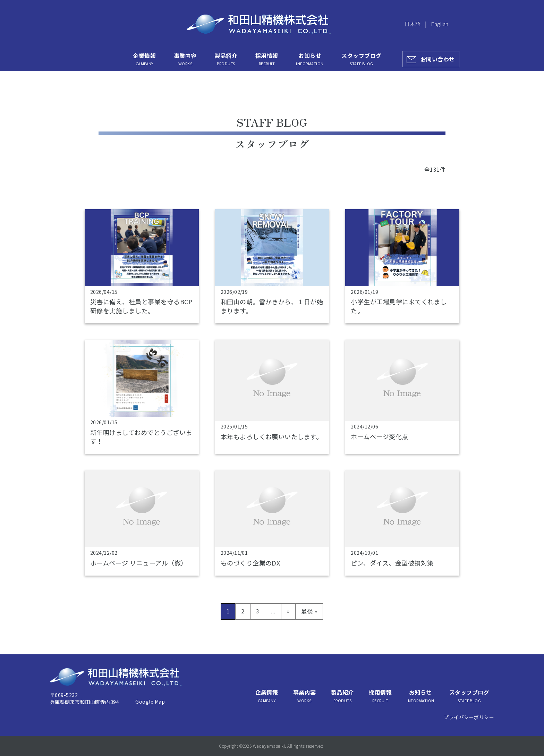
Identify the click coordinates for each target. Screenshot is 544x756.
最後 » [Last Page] (309, 611)
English (440, 24)
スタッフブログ (361, 59)
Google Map (150, 702)
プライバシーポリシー (469, 717)
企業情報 (144, 59)
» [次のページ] (288, 611)
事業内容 (185, 59)
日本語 (413, 24)
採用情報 (267, 59)
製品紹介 (226, 59)
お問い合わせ (438, 59)
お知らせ (310, 59)
